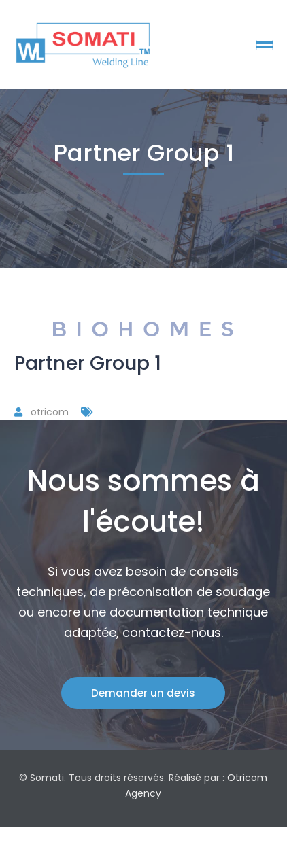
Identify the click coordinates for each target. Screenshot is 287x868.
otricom (50, 412)
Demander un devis (143, 693)
